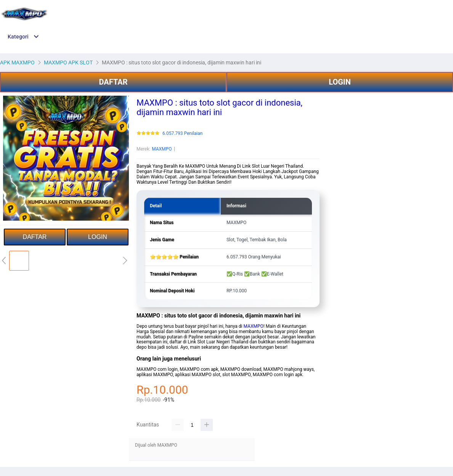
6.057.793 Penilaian (182, 134)
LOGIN (340, 82)
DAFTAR (113, 82)
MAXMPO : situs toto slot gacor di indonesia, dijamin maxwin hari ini (219, 107)
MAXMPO (162, 149)
